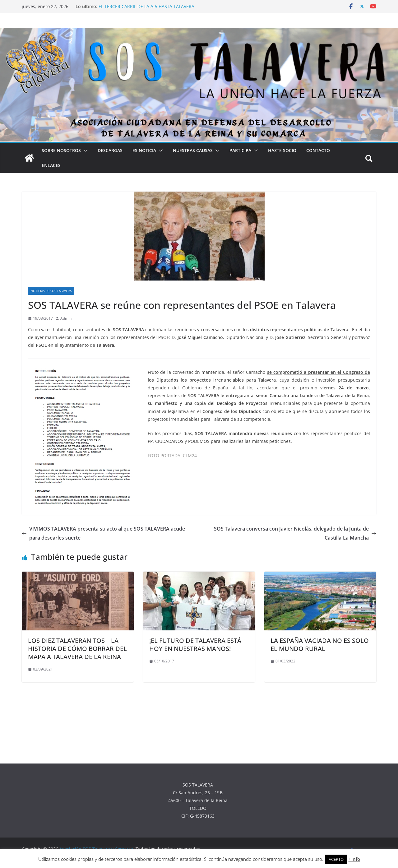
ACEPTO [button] (336, 859)
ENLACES (51, 165)
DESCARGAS (110, 150)
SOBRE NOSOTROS (61, 150)
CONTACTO (318, 150)
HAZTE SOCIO (282, 150)
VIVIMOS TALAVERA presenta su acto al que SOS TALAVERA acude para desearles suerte (103, 533)
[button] (84, 151)
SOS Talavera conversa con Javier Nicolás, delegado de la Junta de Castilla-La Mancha (295, 533)
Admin (66, 318)
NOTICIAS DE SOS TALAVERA (51, 291)
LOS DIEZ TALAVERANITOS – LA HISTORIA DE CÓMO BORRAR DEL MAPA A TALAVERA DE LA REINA (77, 649)
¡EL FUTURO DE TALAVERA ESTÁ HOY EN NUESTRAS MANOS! (195, 645)
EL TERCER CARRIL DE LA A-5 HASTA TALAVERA (146, 6)
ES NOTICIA (144, 150)
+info (354, 859)
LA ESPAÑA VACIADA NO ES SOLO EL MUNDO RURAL (320, 645)
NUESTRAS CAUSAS (193, 150)
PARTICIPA (240, 150)
